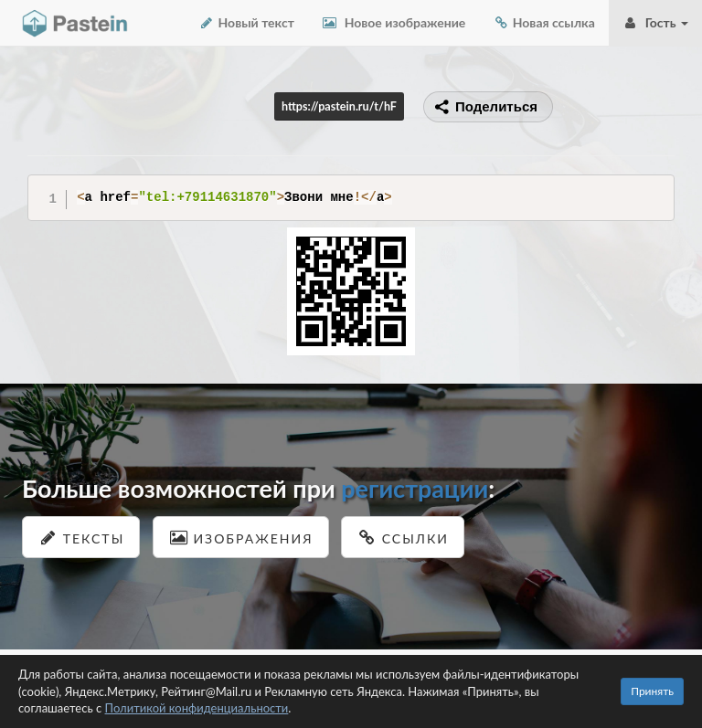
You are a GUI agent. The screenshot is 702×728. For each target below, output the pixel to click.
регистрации (415, 488)
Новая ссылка (544, 22)
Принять (652, 691)
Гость (655, 22)
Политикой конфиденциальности (197, 708)
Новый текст (246, 22)
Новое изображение (394, 22)
